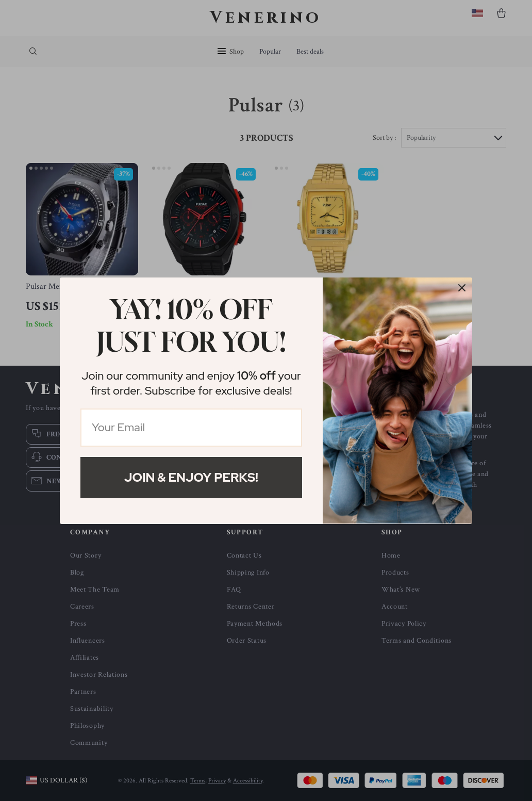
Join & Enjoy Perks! (191, 477)
